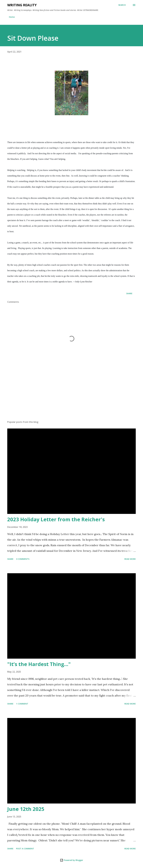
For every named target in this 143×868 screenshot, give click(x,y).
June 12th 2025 (26, 809)
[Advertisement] (71, 396)
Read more (130, 559)
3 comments (23, 559)
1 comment (22, 704)
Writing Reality (22, 5)
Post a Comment (25, 849)
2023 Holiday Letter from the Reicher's (56, 519)
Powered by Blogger (71, 860)
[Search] (122, 5)
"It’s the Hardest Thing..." (39, 664)
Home (12, 17)
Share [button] (129, 293)
